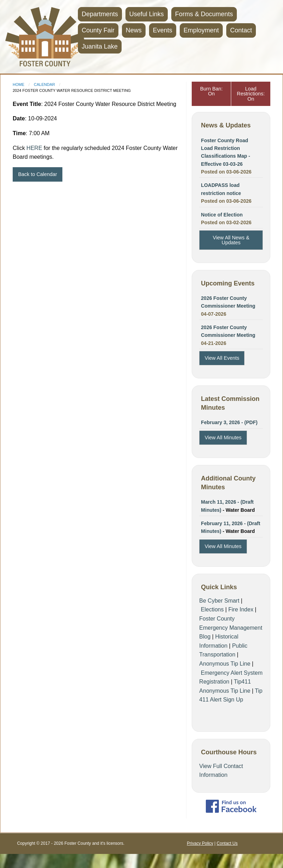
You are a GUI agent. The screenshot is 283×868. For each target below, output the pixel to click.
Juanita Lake (100, 46)
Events (163, 30)
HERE (34, 148)
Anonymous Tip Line (225, 664)
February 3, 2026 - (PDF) (229, 422)
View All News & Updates (231, 240)
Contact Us (227, 843)
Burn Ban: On (211, 91)
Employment (201, 30)
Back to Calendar (37, 174)
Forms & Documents (204, 14)
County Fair (98, 30)
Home (19, 84)
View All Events (222, 358)
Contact (241, 30)
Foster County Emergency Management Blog (231, 628)
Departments (100, 14)
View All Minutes (223, 438)
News (134, 30)
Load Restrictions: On (251, 94)
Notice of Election (222, 215)
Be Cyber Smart (219, 601)
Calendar (44, 84)
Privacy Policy (200, 843)
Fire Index (241, 609)
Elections (212, 609)
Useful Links (147, 14)
